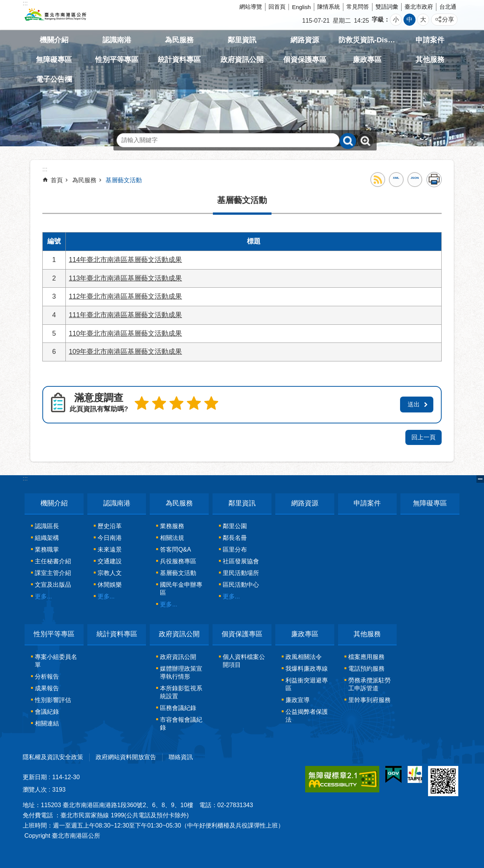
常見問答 (358, 7)
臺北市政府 (419, 7)
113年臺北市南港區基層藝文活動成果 (125, 278)
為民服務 (179, 40)
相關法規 (172, 537)
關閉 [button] (480, 478)
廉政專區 (367, 60)
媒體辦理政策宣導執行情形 (181, 671)
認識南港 (117, 40)
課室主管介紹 (53, 572)
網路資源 (305, 40)
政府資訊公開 (242, 60)
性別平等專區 (117, 60)
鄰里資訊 (242, 40)
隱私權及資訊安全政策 (53, 756)
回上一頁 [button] (423, 436)
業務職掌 (47, 548)
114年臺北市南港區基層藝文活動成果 (125, 260)
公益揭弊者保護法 (307, 714)
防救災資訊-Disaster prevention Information (368, 40)
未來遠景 (110, 548)
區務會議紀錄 (178, 706)
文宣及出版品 (53, 584)
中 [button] (410, 19)
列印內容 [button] (434, 180)
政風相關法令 (304, 655)
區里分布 (235, 548)
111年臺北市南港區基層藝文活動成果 (125, 315)
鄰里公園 (235, 525)
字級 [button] (378, 19)
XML (396, 178)
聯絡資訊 (181, 756)
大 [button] (423, 19)
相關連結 (47, 722)
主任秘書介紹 (53, 560)
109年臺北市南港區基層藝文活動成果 (125, 352)
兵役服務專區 (178, 560)
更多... (43, 595)
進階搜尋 (365, 141)
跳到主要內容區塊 (4, 4)
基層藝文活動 (124, 180)
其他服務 (430, 60)
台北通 (448, 7)
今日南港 (110, 537)
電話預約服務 (366, 667)
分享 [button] (448, 19)
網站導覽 (251, 7)
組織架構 (47, 537)
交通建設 (110, 560)
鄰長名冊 (235, 537)
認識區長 (47, 525)
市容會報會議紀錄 (181, 722)
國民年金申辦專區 (181, 587)
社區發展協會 (241, 560)
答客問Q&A (175, 548)
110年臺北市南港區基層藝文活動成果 (125, 333)
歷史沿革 (110, 525)
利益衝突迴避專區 (307, 683)
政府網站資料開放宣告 (126, 756)
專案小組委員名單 (56, 659)
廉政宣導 (298, 698)
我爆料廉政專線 (307, 667)
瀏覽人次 (35, 788)
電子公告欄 (54, 79)
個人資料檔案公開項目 (244, 659)
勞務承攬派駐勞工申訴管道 (369, 683)
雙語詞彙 (387, 7)
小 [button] (396, 19)
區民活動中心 (241, 584)
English (301, 7)
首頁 (57, 180)
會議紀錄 (47, 710)
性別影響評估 (53, 698)
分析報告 (47, 675)
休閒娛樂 (110, 584)
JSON (415, 178)
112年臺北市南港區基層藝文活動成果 (125, 296)
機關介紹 (54, 40)
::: (25, 477)
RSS (378, 180)
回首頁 (277, 7)
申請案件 (430, 40)
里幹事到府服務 (369, 698)
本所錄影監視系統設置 (181, 691)
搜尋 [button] (348, 141)
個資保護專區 (305, 60)
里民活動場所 (241, 572)
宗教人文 (110, 572)
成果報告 (47, 687)
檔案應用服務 (366, 655)
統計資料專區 (179, 60)
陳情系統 (329, 7)
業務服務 (172, 525)
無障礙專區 (54, 60)
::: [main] (45, 169)
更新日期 (35, 776)
